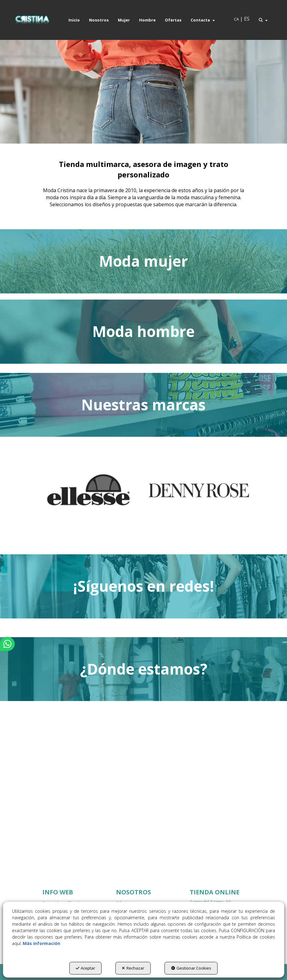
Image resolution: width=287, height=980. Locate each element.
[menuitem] (74, 20)
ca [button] (236, 19)
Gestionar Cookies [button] (191, 968)
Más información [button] (41, 943)
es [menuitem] (247, 19)
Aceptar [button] (85, 968)
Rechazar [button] (133, 968)
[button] (32, 20)
